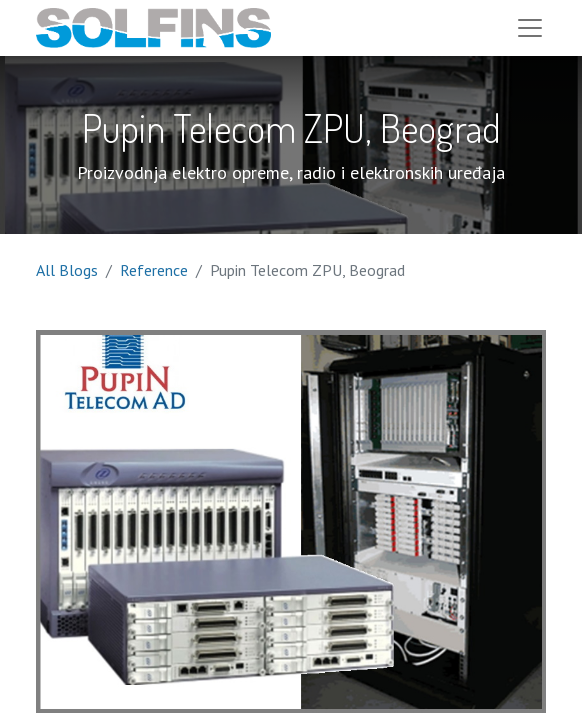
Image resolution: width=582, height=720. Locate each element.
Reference (154, 270)
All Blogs (67, 270)
